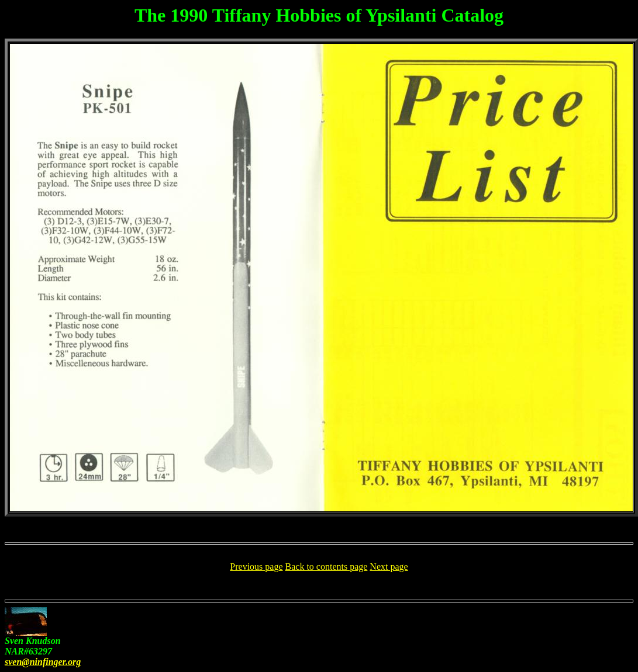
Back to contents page (327, 567)
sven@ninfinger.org (43, 662)
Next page (389, 567)
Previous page (256, 567)
